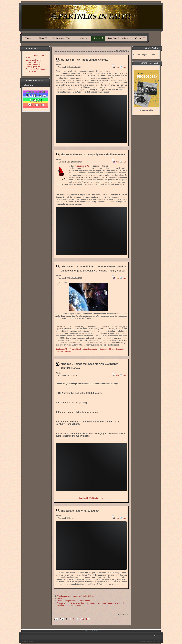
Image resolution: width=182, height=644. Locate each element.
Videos (125, 38)
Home (28, 38)
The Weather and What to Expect (80, 511)
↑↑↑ (155, 635)
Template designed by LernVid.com (150, 641)
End (88, 619)
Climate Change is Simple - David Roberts (74, 601)
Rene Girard (113, 38)
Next (82, 619)
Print (117, 67)
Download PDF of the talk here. (91, 498)
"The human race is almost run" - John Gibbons (76, 596)
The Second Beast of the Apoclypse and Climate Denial (93, 155)
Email (124, 67)
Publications (58, 38)
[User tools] (113, 65)
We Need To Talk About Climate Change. (84, 60)
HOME (60, 598)
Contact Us (140, 38)
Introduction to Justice (83, 166)
